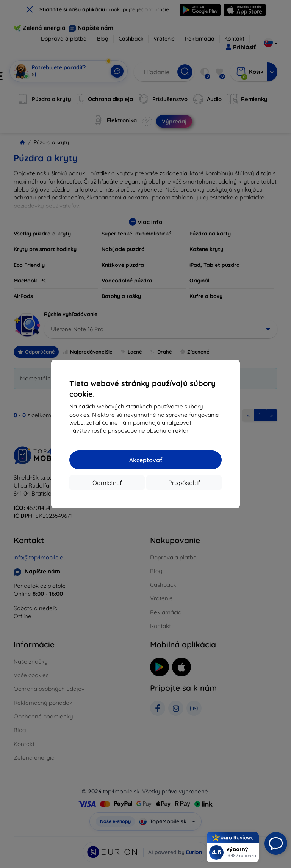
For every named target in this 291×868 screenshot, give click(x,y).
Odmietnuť (107, 483)
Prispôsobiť (184, 483)
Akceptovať (146, 460)
